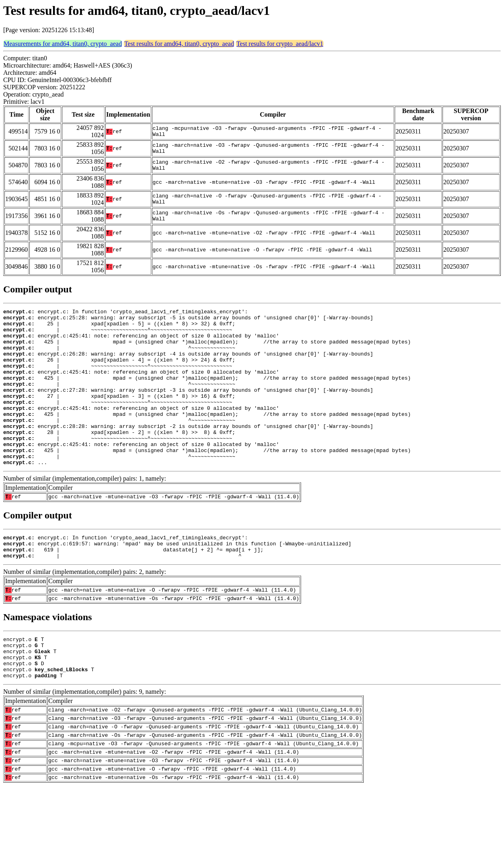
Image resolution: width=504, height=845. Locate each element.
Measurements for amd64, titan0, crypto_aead (63, 44)
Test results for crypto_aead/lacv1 (280, 44)
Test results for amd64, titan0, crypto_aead (179, 44)
